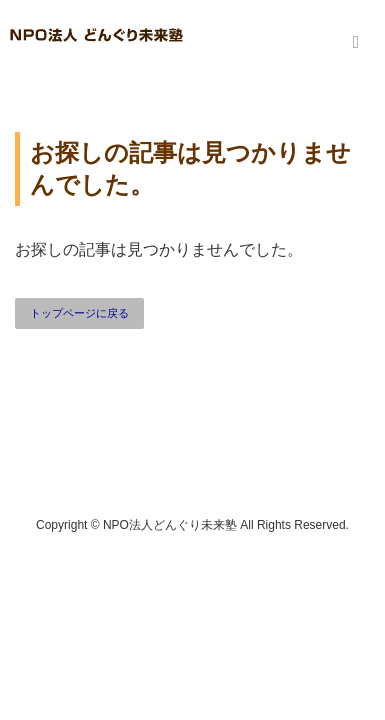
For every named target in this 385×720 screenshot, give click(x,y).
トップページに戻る (79, 313)
